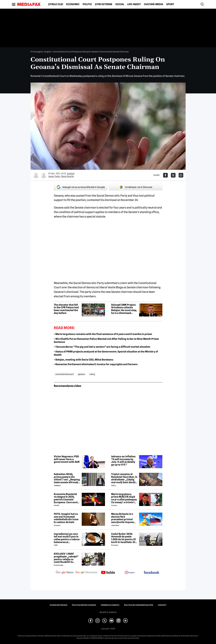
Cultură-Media (154, 4)
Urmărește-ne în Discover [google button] (136, 187)
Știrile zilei (56, 4)
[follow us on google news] (65, 573)
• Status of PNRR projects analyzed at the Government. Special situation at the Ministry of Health (106, 353)
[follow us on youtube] (108, 573)
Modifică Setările (108, 612)
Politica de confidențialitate (139, 605)
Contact (162, 605)
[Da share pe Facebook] (165, 175)
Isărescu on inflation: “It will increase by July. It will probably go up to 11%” (124, 461)
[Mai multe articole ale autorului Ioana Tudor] (36, 175)
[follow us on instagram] (130, 573)
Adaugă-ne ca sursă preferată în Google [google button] (80, 187)
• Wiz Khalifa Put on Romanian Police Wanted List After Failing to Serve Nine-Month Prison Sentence (106, 341)
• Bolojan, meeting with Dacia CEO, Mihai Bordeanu (84, 360)
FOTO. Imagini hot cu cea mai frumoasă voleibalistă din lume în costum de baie (66, 518)
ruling (92, 374)
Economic (73, 4)
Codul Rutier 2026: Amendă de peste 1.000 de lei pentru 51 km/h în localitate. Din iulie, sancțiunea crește (124, 538)
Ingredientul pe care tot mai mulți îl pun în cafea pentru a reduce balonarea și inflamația (67, 538)
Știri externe (104, 4)
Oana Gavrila (67, 176)
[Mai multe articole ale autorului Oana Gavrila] (44, 175)
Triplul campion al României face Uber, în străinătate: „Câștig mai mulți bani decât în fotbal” (124, 478)
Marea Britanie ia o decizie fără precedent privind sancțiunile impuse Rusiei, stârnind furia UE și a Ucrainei (124, 518)
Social (120, 4)
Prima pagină (37, 52)
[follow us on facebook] (151, 573)
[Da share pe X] (173, 175)
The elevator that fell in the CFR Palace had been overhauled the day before (66, 309)
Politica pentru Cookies (84, 605)
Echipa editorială (59, 605)
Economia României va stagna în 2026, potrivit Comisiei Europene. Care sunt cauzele (66, 498)
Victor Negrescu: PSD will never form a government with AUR (67, 459)
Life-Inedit (134, 4)
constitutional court (64, 374)
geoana (81, 374)
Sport (170, 4)
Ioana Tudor (54, 176)
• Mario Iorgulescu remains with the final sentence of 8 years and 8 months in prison (103, 334)
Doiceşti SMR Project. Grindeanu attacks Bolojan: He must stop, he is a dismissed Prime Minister (124, 309)
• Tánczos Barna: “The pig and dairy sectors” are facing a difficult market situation (102, 347)
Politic (87, 4)
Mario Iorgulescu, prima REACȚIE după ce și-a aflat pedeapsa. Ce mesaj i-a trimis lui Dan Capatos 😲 (124, 498)
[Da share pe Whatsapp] (181, 175)
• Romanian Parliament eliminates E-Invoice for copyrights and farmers (96, 364)
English (48, 52)
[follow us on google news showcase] (86, 573)
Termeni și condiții (110, 605)
